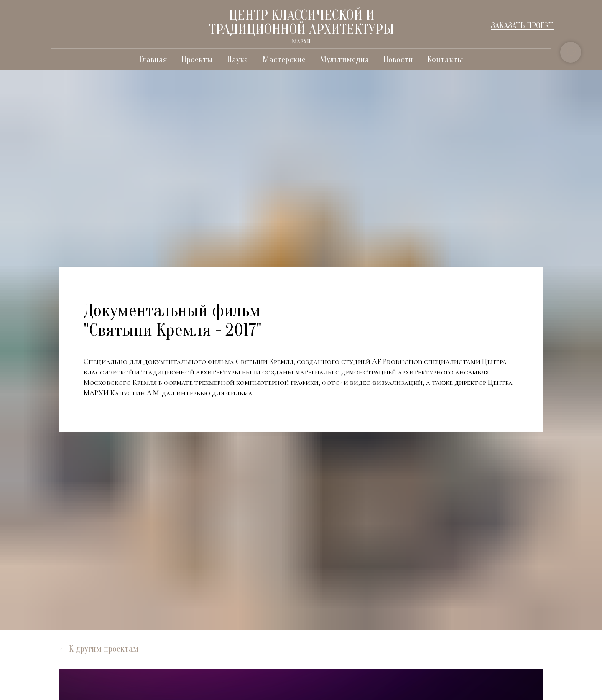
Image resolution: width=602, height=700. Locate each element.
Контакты (445, 60)
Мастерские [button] (284, 60)
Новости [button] (398, 60)
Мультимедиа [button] (344, 60)
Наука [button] (238, 60)
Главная (153, 60)
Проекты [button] (197, 60)
